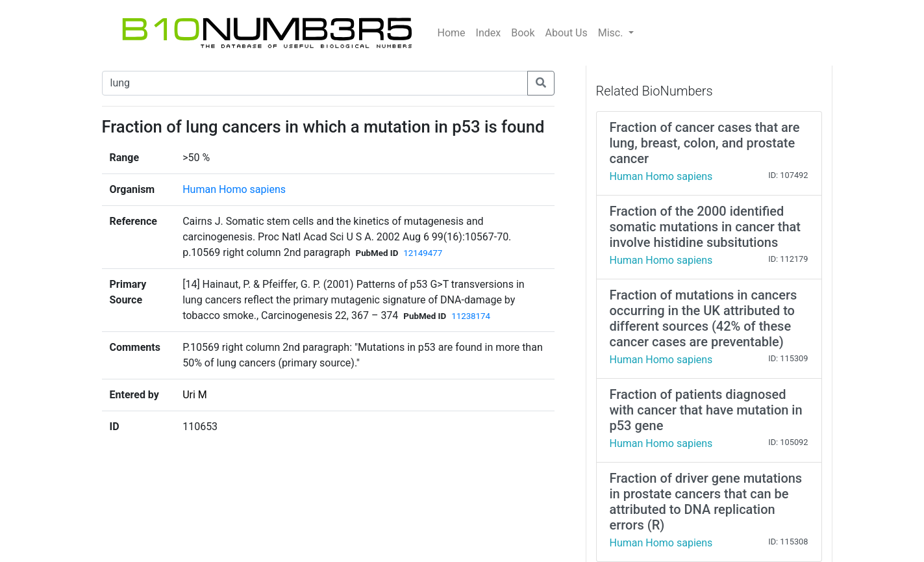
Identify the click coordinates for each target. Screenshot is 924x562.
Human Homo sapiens (234, 189)
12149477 (423, 253)
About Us (567, 33)
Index (489, 33)
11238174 (471, 316)
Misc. (612, 33)
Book (523, 33)
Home (452, 33)
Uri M (195, 395)
